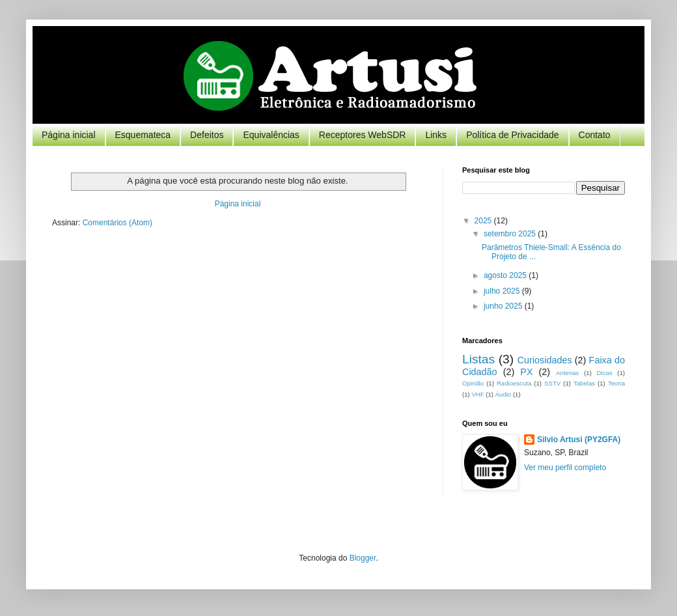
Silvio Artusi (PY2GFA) (579, 440)
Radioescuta (514, 383)
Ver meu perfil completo (565, 468)
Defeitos (207, 135)
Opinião (473, 383)
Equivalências (271, 135)
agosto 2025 (506, 275)
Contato (595, 135)
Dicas (605, 373)
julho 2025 (503, 291)
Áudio (504, 394)
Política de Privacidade (512, 135)
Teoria (616, 383)
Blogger (363, 558)
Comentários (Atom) (117, 223)
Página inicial (69, 135)
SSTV (552, 383)
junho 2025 (504, 306)
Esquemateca (143, 135)
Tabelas (584, 383)
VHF (477, 394)
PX (526, 372)
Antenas (567, 373)
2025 (484, 221)
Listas (478, 359)
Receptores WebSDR (363, 135)
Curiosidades (545, 360)
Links (436, 135)
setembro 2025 (511, 234)
